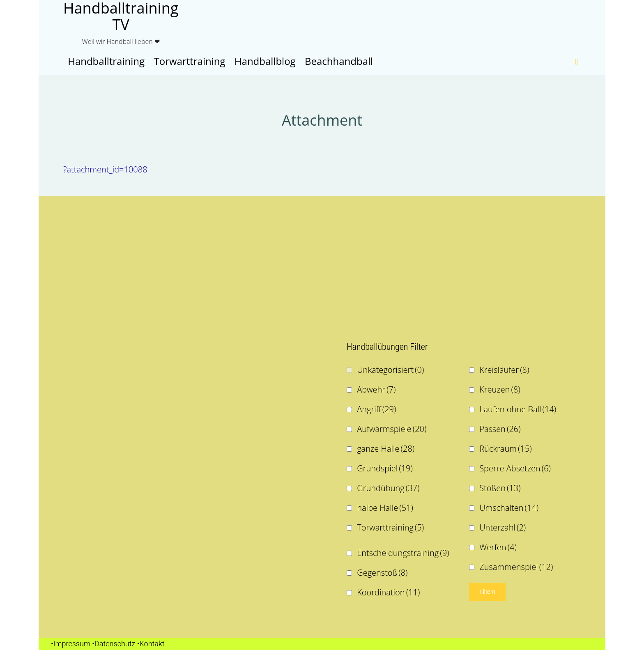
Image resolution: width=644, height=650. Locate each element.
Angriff (376, 409)
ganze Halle (386, 449)
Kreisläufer (504, 370)
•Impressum (71, 644)
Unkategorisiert (390, 370)
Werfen (498, 547)
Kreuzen (500, 389)
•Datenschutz (114, 644)
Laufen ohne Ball (518, 409)
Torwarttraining (390, 527)
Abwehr (376, 389)
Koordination (388, 592)
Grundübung (388, 488)
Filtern (487, 592)
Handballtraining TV (121, 16)
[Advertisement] (180, 266)
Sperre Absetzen (515, 468)
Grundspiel (385, 468)
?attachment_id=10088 (105, 169)
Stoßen (500, 488)
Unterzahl (503, 527)
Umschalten (509, 508)
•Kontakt (151, 644)
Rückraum (505, 449)
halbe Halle (385, 508)
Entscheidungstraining (403, 553)
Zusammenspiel (516, 567)
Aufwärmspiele (392, 429)
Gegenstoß (382, 573)
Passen (500, 429)
